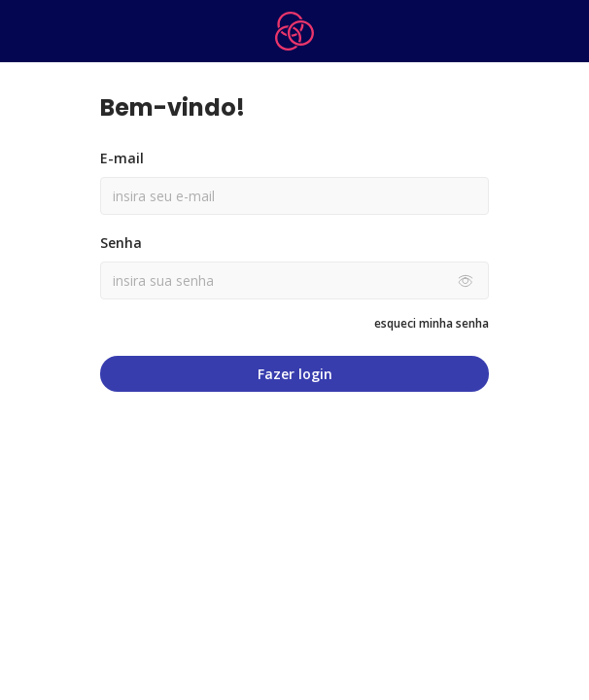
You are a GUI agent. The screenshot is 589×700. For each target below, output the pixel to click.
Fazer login (295, 374)
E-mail (122, 158)
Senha (121, 243)
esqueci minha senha (432, 323)
